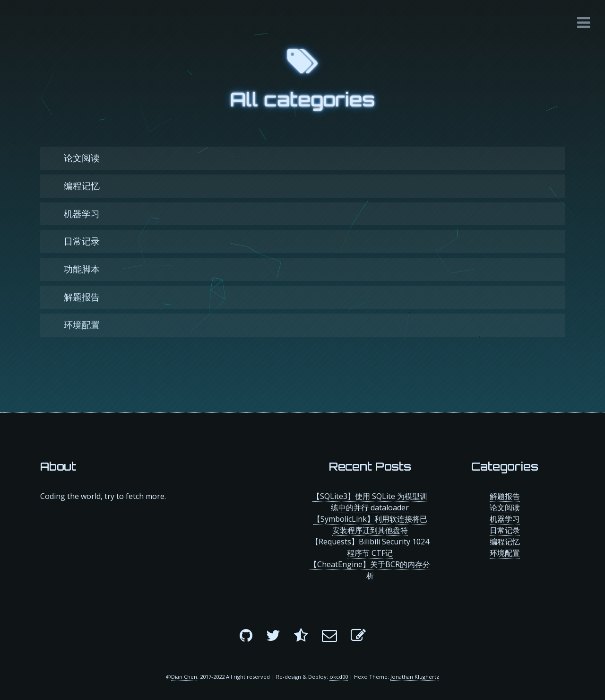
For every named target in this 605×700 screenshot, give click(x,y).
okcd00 (339, 677)
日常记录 (82, 241)
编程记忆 (82, 186)
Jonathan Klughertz (415, 677)
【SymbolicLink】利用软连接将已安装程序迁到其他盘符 (370, 525)
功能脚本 (82, 269)
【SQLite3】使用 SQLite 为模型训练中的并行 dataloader (370, 502)
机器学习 (82, 214)
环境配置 (82, 325)
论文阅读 (82, 158)
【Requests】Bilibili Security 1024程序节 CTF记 (370, 547)
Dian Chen (184, 677)
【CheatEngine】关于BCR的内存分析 (370, 570)
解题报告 (82, 297)
